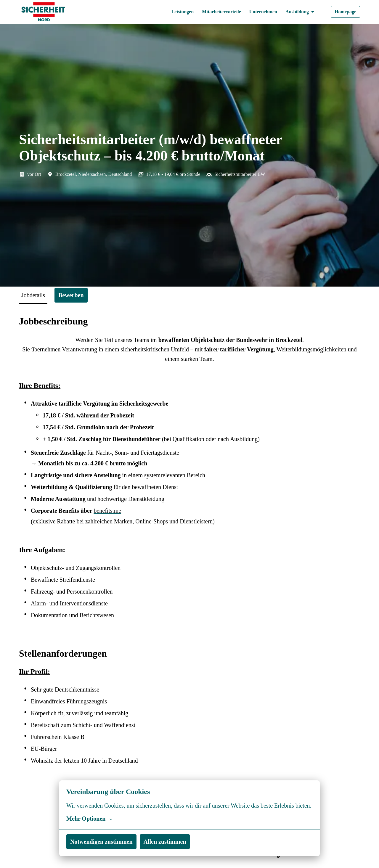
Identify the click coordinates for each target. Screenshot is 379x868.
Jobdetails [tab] (35, 295)
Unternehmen (258, 12)
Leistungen (172, 12)
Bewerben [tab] (76, 295)
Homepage (344, 12)
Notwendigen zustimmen (104, 842)
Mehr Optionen (90, 819)
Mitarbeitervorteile (214, 12)
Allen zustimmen (171, 842)
